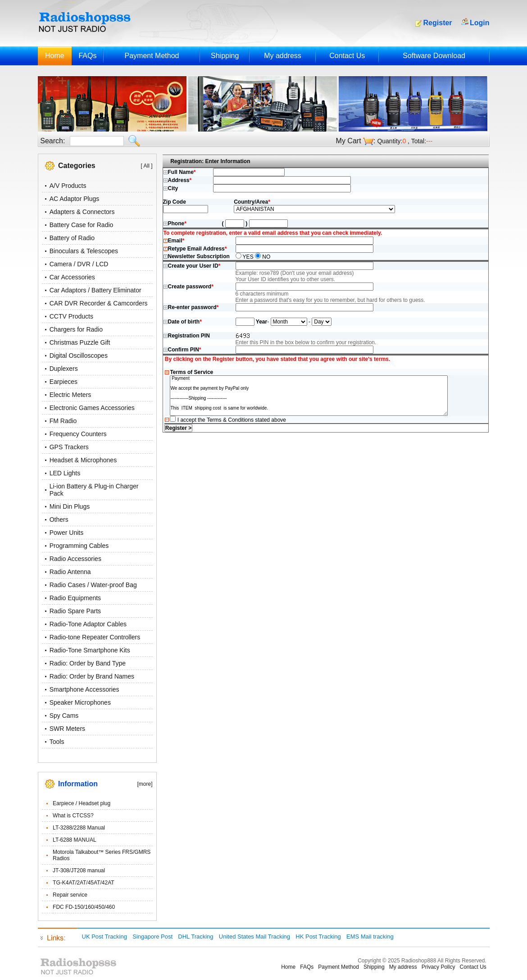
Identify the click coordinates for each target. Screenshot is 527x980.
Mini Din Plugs (70, 506)
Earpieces (64, 382)
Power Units (66, 533)
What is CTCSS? (73, 816)
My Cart (349, 141)
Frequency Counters (78, 434)
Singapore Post (152, 937)
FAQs (87, 56)
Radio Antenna (70, 572)
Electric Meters (70, 395)
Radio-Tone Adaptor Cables (88, 624)
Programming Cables (79, 546)
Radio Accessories (75, 559)
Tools (57, 742)
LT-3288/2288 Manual (79, 828)
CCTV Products (71, 316)
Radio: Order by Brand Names (92, 676)
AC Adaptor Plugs (75, 199)
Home (55, 56)
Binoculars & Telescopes (84, 251)
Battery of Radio (72, 238)
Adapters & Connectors (82, 212)
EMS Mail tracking (370, 937)
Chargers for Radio (76, 329)
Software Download (434, 56)
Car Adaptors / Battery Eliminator (95, 290)
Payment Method (152, 56)
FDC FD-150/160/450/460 (84, 907)
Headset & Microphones (83, 460)
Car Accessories (72, 277)
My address (283, 56)
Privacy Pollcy (438, 967)
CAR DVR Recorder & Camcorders (99, 303)
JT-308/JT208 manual (79, 871)
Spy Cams (64, 716)
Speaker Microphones (80, 702)
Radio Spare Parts (75, 611)
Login (480, 23)
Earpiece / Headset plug (82, 803)
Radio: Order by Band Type (88, 663)
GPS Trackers (69, 447)
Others (59, 520)
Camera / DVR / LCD (79, 264)
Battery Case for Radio (82, 225)
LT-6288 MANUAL (75, 840)
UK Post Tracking (104, 937)
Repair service (70, 895)
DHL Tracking (195, 937)
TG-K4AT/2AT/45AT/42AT (83, 883)
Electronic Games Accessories (92, 408)
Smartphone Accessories (84, 689)
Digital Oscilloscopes (79, 356)
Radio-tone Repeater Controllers (95, 637)
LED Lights (65, 473)
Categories (77, 166)
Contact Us (347, 56)
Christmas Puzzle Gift (80, 342)
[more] (145, 784)
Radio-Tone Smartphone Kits (90, 650)
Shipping (225, 56)
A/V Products (68, 186)
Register (438, 23)
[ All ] (146, 166)
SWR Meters (67, 729)
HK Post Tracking (318, 937)
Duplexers (64, 369)
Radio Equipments (75, 598)
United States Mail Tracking (254, 937)
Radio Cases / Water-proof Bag (93, 585)
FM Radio (63, 421)
